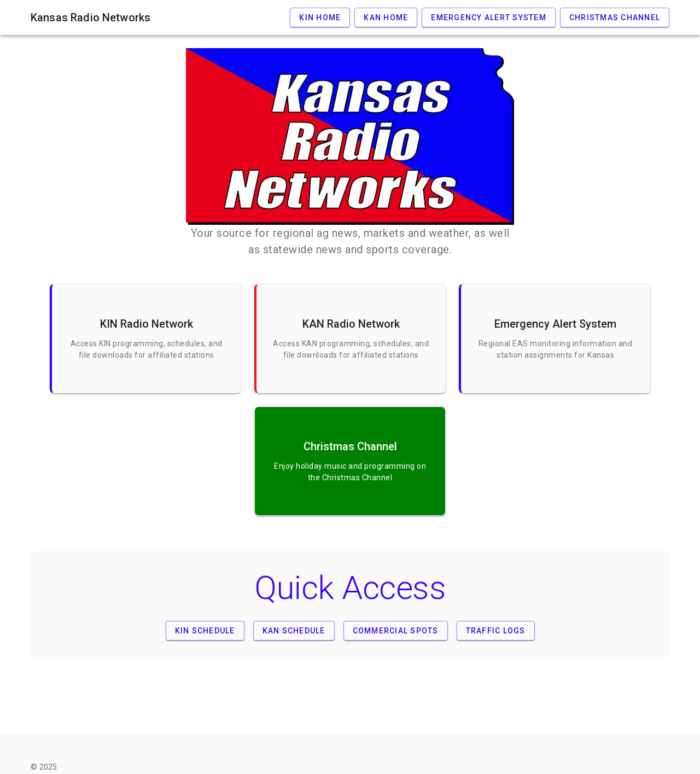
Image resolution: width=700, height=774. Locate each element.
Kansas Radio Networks (91, 18)
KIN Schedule (205, 631)
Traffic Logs (496, 631)
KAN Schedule (294, 631)
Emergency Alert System (489, 18)
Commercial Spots (396, 631)
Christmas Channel (615, 18)
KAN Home (386, 18)
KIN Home (320, 18)
